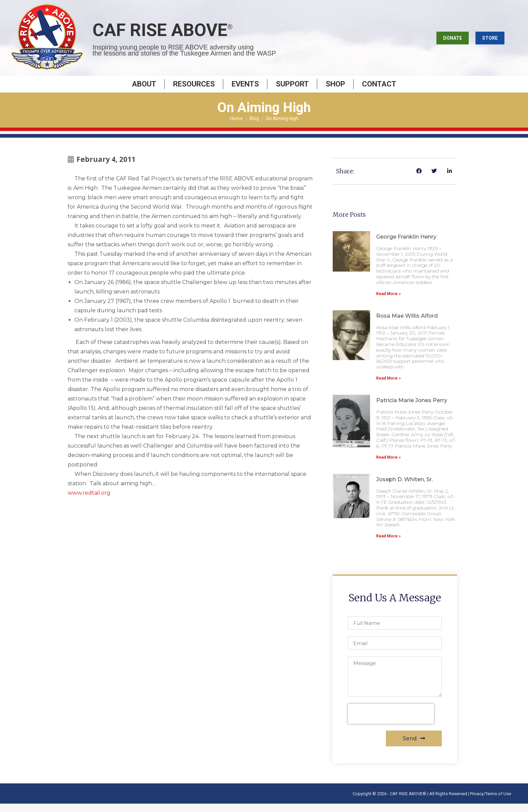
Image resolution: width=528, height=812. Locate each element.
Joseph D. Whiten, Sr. (404, 488)
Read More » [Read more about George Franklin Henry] (388, 302)
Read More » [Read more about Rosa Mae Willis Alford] (388, 387)
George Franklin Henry (406, 245)
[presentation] (391, 722)
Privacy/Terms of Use (491, 802)
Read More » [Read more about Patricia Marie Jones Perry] (388, 466)
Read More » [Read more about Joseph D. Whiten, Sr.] (388, 544)
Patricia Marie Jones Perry (412, 409)
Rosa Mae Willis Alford (407, 324)
